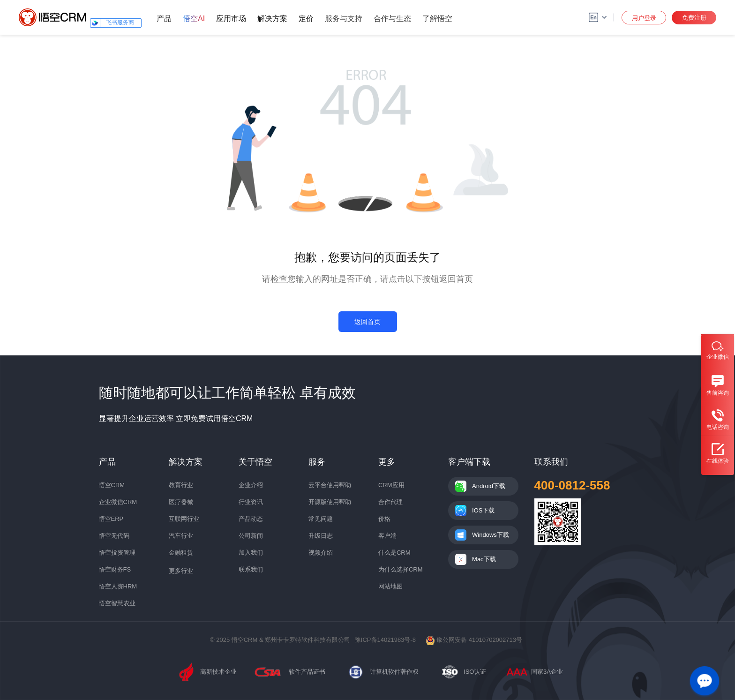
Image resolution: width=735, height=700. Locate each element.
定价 (306, 19)
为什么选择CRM (401, 569)
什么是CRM (394, 553)
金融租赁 (181, 553)
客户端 (387, 536)
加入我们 (251, 553)
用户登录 (644, 18)
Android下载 (489, 486)
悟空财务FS (115, 569)
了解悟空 (437, 19)
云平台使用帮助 (330, 485)
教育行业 (181, 485)
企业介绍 (251, 485)
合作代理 (390, 502)
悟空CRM (112, 485)
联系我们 (251, 569)
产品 (164, 19)
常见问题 (321, 519)
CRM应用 (391, 485)
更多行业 (181, 571)
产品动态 (251, 519)
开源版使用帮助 (330, 502)
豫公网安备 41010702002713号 (474, 640)
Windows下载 (491, 535)
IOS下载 (483, 510)
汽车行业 (181, 536)
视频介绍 (321, 553)
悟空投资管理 (117, 553)
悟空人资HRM (118, 586)
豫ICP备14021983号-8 (385, 640)
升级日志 (321, 536)
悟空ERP (111, 519)
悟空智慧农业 (117, 603)
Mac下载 (484, 559)
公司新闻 (251, 536)
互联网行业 (184, 519)
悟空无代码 (114, 536)
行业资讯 (251, 502)
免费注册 (694, 18)
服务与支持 (344, 19)
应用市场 (231, 19)
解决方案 (272, 19)
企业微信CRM (118, 502)
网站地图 (390, 586)
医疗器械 (181, 502)
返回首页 (367, 322)
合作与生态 (392, 19)
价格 (384, 519)
